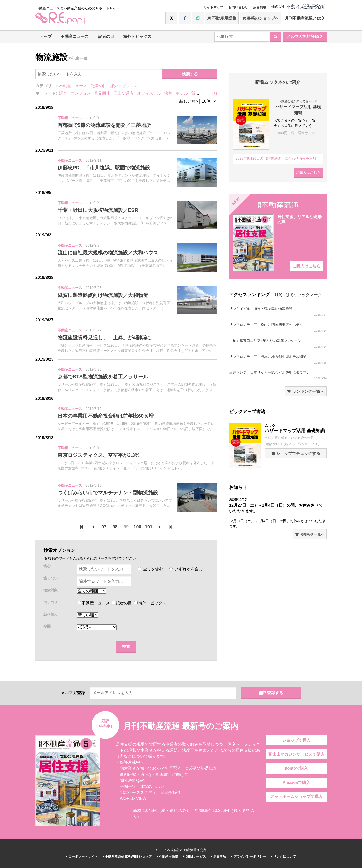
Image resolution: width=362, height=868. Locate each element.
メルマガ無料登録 (305, 37)
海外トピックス (137, 37)
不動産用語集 (222, 18)
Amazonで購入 (296, 782)
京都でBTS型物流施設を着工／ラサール (103, 377)
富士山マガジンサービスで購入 (296, 754)
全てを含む (150, 569)
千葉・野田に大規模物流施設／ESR (98, 210)
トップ (46, 37)
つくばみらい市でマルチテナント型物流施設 (108, 493)
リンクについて (283, 857)
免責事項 (219, 857)
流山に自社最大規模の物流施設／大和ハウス (108, 253)
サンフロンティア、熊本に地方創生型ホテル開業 (278, 359)
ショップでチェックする (296, 453)
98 (115, 527)
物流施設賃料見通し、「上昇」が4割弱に (104, 337)
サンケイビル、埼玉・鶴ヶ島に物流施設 (278, 311)
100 (137, 527)
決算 (168, 93)
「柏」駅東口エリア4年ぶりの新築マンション (278, 343)
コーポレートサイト (82, 857)
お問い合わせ (238, 7)
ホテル (182, 93)
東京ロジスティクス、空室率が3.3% (99, 455)
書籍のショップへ (261, 18)
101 (149, 527)
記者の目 (106, 37)
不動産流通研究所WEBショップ (127, 857)
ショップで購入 (296, 740)
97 (104, 527)
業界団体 (102, 93)
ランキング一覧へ (306, 391)
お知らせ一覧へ (310, 534)
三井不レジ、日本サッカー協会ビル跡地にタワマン (278, 375)
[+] (215, 93)
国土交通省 (123, 93)
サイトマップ (213, 7)
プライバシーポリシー (248, 857)
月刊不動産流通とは (305, 18)
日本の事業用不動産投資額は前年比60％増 (106, 416)
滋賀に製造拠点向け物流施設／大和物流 (103, 295)
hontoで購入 (296, 768)
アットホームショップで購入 (296, 797)
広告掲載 (260, 7)
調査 (63, 93)
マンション (81, 93)
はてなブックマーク (304, 295)
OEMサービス (195, 857)
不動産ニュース (75, 37)
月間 (278, 295)
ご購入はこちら (308, 173)
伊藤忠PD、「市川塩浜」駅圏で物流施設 (104, 168)
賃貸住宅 (199, 93)
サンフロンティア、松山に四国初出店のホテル (278, 328)
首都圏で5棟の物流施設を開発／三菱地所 (104, 125)
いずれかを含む (186, 569)
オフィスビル (149, 93)
